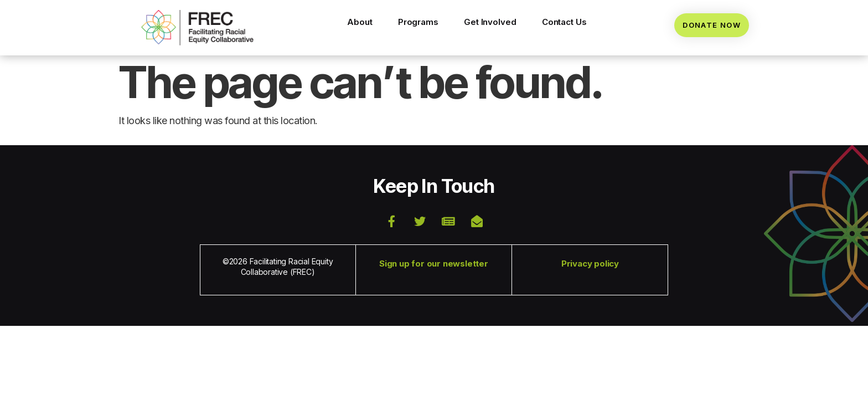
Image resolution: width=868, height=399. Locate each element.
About (360, 22)
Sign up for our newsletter (434, 264)
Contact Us (564, 22)
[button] (197, 28)
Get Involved (490, 22)
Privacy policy (590, 264)
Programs (418, 22)
